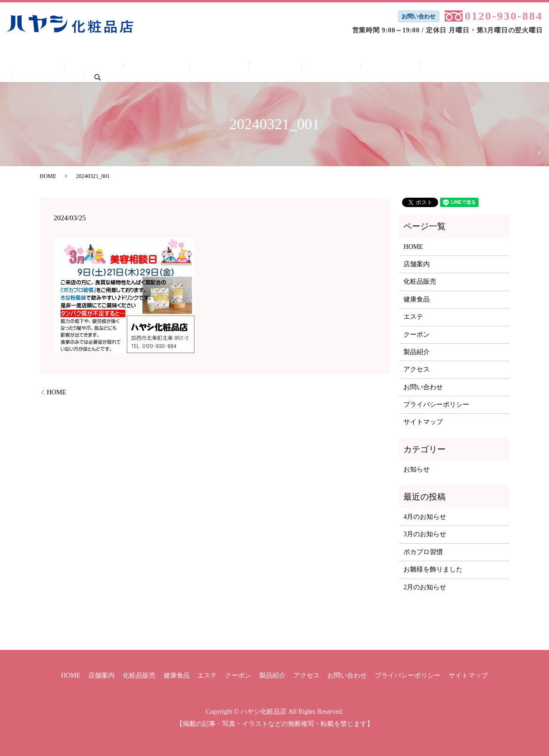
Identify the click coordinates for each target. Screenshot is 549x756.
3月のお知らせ (425, 534)
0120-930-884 (504, 16)
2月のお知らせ (425, 587)
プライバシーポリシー (436, 405)
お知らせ (417, 469)
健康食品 (214, 67)
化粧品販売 (161, 67)
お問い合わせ (418, 16)
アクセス (408, 67)
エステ (261, 67)
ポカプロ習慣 (423, 552)
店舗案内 (107, 67)
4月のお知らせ (425, 517)
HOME (60, 67)
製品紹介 (358, 67)
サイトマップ (423, 422)
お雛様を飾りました (433, 569)
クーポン (308, 67)
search (517, 66)
